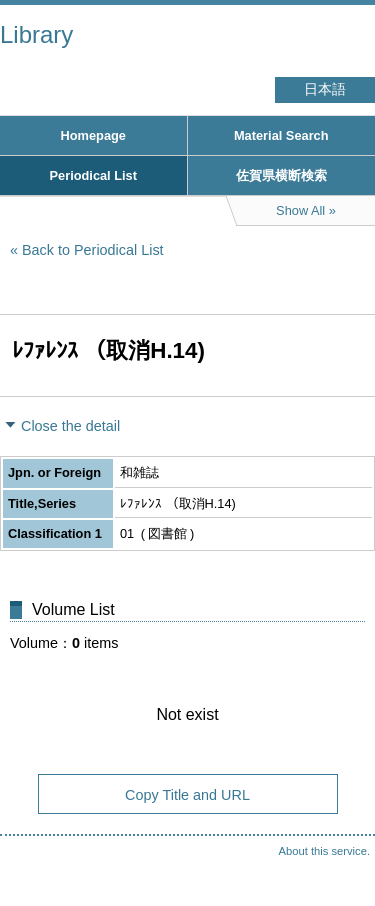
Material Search (281, 135)
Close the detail (70, 426)
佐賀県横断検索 (281, 175)
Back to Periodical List (93, 250)
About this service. (324, 851)
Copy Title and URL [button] (187, 795)
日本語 (325, 89)
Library (36, 34)
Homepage (93, 135)
